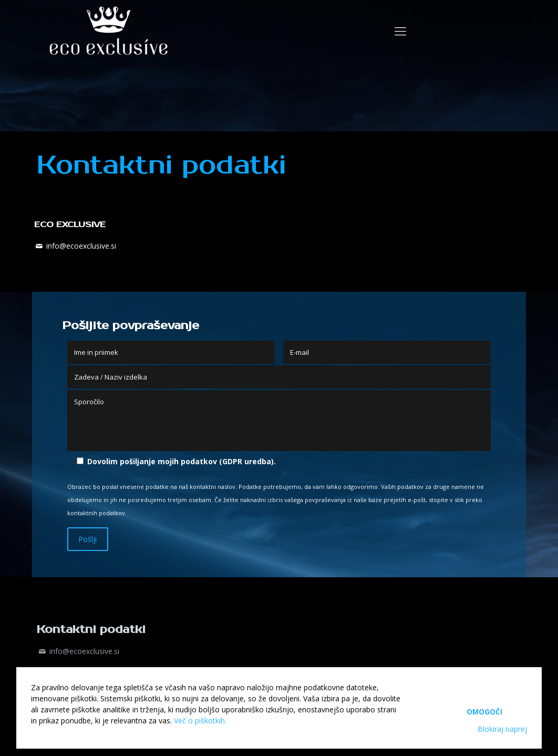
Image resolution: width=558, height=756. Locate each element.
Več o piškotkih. (200, 721)
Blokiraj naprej (502, 729)
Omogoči (484, 707)
